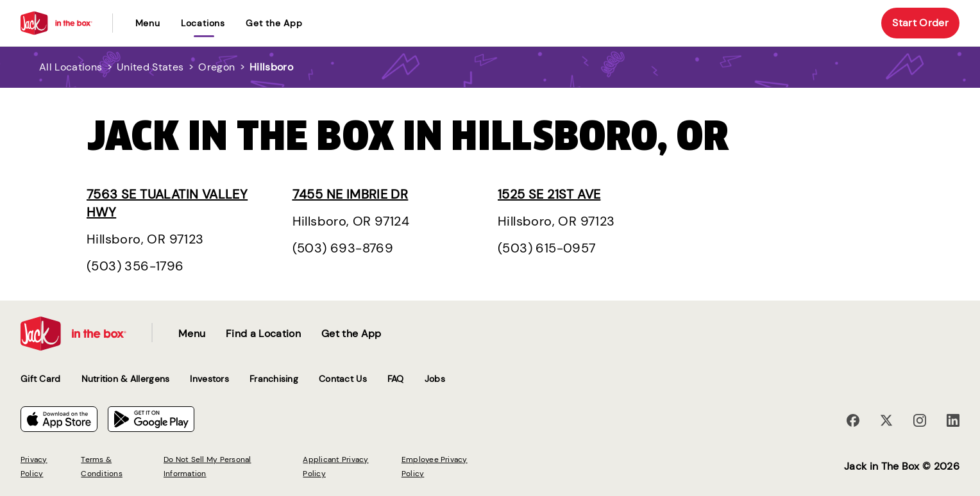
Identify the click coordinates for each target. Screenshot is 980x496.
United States (150, 67)
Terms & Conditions (101, 467)
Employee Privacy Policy (435, 467)
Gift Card (41, 379)
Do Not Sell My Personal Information (207, 467)
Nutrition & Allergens (126, 379)
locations (203, 23)
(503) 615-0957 (547, 248)
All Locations (71, 67)
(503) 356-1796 (135, 266)
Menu (148, 23)
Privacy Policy (34, 467)
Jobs (435, 379)
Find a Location (263, 334)
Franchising (274, 379)
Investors (209, 379)
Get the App (274, 23)
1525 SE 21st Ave (549, 194)
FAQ (396, 379)
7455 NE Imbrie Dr (351, 194)
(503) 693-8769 (343, 248)
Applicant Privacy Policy (335, 467)
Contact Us (343, 379)
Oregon (216, 67)
